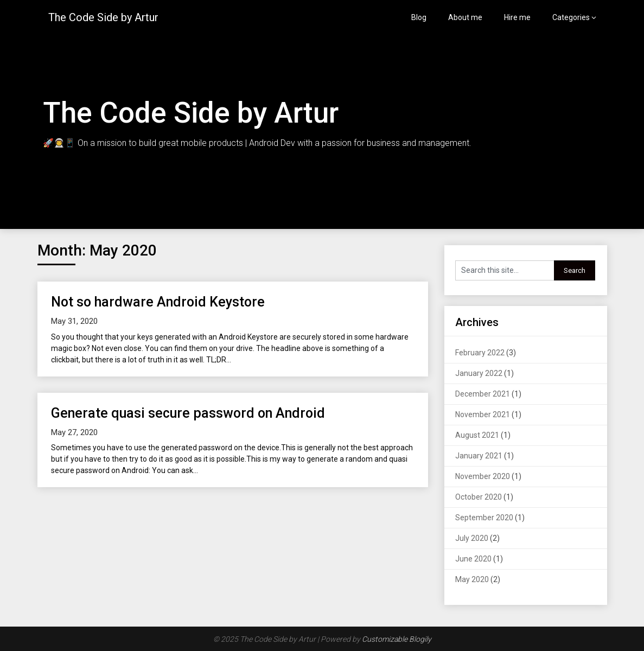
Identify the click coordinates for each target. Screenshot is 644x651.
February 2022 (480, 353)
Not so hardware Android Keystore (158, 302)
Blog (419, 17)
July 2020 (472, 538)
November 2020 (483, 476)
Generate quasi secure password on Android (188, 413)
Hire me (517, 17)
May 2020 (472, 579)
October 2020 (479, 497)
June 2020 (473, 559)
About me (465, 17)
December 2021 (483, 394)
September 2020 (484, 518)
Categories (571, 17)
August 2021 (477, 435)
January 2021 (479, 456)
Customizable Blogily (397, 639)
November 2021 (483, 414)
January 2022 (479, 373)
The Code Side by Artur (103, 17)
